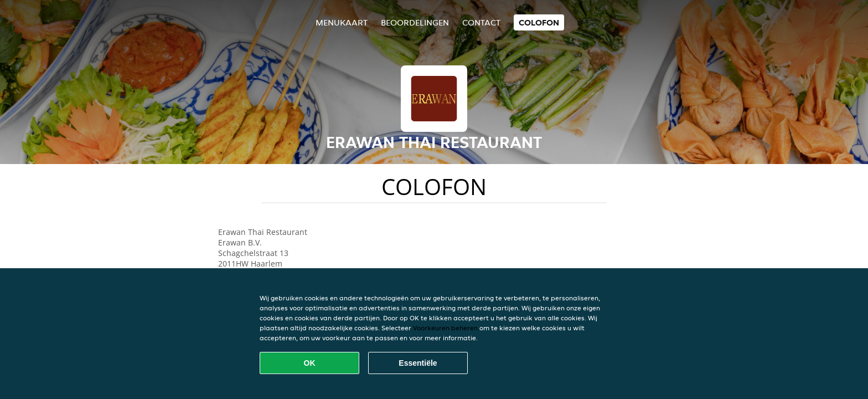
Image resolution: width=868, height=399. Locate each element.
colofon (539, 22)
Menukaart (342, 22)
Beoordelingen (415, 22)
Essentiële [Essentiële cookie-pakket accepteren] (418, 363)
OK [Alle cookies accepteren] (310, 363)
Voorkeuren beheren (445, 328)
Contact (481, 22)
